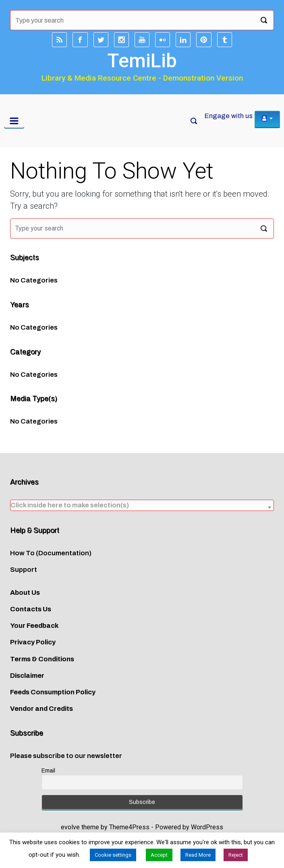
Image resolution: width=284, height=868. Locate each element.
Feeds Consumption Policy (53, 692)
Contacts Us (31, 609)
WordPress (207, 827)
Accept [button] (159, 855)
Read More (198, 855)
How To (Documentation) (51, 553)
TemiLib (142, 61)
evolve (70, 827)
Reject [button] (236, 855)
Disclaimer (27, 676)
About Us (25, 593)
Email (48, 771)
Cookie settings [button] (113, 855)
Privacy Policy (33, 642)
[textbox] (142, 505)
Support (24, 570)
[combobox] (142, 505)
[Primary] (14, 121)
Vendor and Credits (41, 709)
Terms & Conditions (42, 659)
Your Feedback (34, 626)
